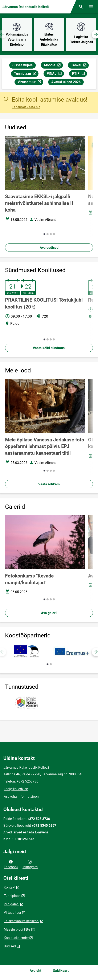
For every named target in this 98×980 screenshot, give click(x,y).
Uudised (10, 946)
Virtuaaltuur (30, 83)
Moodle (53, 66)
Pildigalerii (12, 904)
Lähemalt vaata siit (26, 107)
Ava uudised (49, 248)
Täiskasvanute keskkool (22, 921)
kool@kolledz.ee (16, 789)
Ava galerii (49, 613)
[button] (44, 234)
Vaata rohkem (49, 484)
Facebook (11, 864)
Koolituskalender (16, 938)
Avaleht (35, 971)
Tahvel (80, 66)
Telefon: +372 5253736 (21, 781)
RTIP (79, 74)
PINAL (55, 74)
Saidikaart (61, 971)
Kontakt (10, 887)
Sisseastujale (23, 65)
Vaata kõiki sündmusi (49, 348)
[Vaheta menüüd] (91, 7)
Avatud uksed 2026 (66, 82)
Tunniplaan (26, 74)
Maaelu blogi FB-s (17, 929)
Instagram (30, 864)
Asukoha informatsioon (21, 797)
